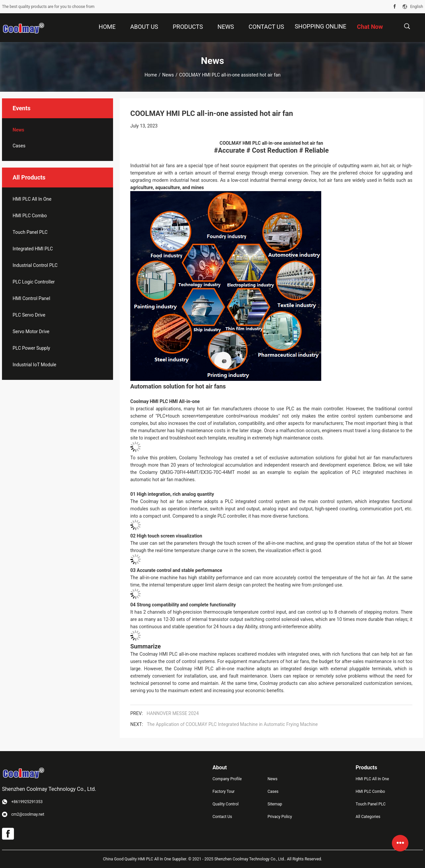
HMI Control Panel (31, 298)
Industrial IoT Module (34, 365)
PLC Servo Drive (29, 315)
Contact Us (222, 817)
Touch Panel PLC (30, 232)
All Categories (368, 817)
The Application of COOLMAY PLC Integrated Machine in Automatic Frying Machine (232, 724)
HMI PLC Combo (30, 216)
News (168, 75)
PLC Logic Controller (34, 282)
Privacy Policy (280, 817)
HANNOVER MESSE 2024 (173, 713)
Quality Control (226, 804)
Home (151, 75)
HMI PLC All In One (32, 199)
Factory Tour (224, 791)
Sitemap (275, 804)
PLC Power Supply (31, 348)
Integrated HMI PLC (33, 249)
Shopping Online (321, 26)
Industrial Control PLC (35, 265)
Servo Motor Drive (31, 332)
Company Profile (227, 779)
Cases (19, 146)
